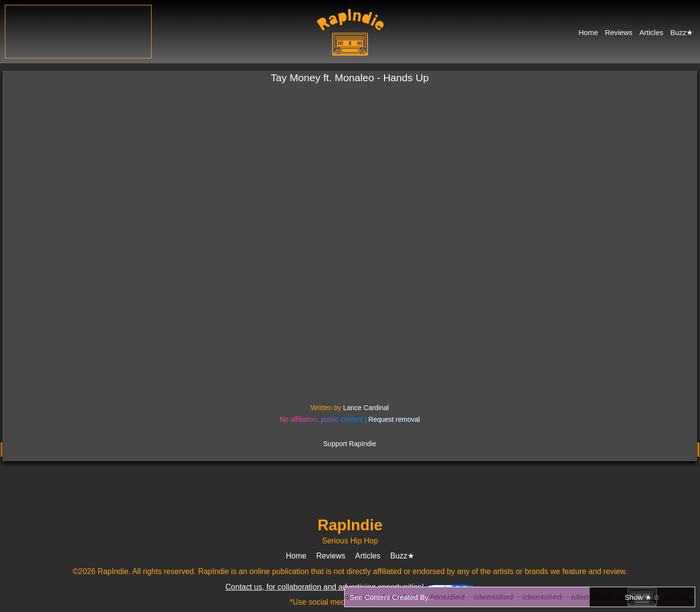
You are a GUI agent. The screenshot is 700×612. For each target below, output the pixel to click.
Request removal (394, 419)
